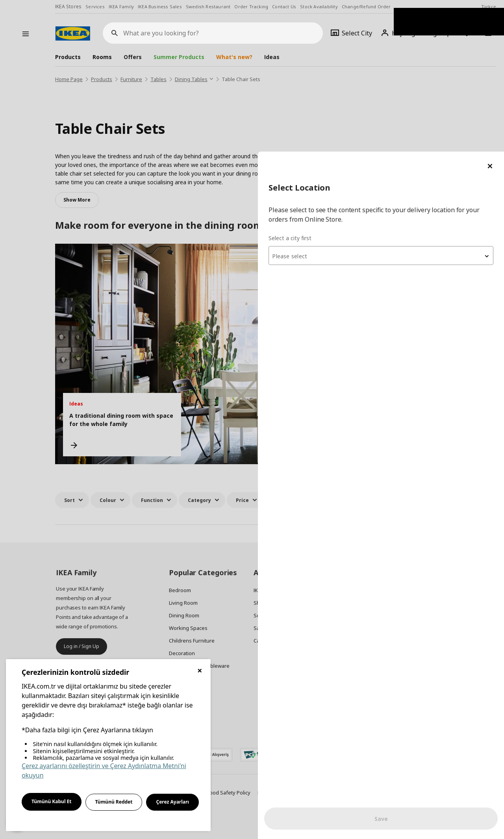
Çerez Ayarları (172, 802)
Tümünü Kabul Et (52, 801)
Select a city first (347, 86)
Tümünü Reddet (114, 802)
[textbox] (409, 105)
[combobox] (409, 104)
